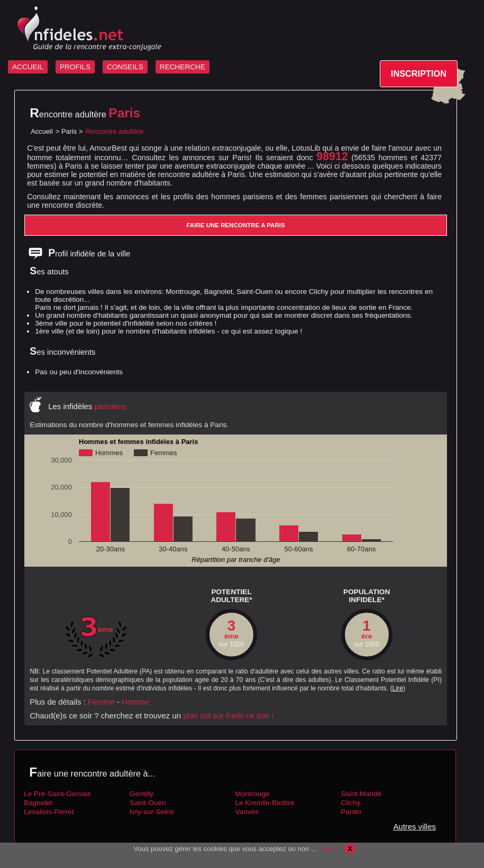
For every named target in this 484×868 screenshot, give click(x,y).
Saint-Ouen (148, 803)
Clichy (350, 803)
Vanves (247, 812)
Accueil (42, 131)
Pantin (351, 812)
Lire (398, 688)
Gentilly (141, 794)
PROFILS (75, 67)
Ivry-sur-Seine (152, 812)
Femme (101, 702)
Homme (135, 702)
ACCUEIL (28, 67)
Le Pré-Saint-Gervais (57, 794)
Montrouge (253, 794)
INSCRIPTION (419, 73)
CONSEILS (125, 67)
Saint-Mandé (361, 794)
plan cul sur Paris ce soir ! (228, 715)
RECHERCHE (182, 67)
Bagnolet (38, 803)
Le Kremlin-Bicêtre (265, 803)
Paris (69, 131)
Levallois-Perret (49, 812)
